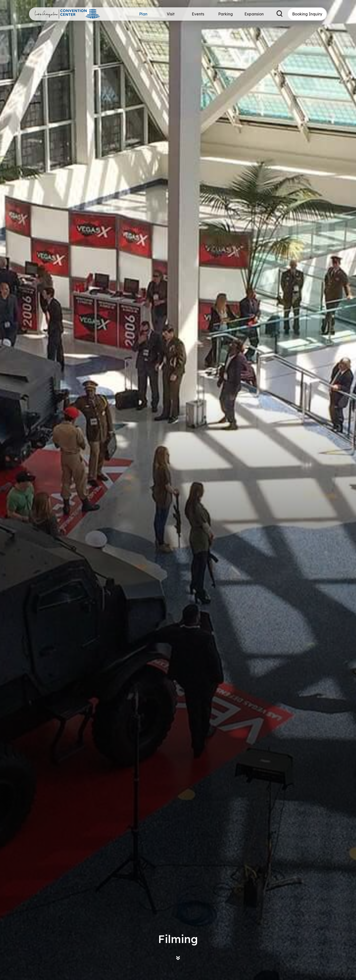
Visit (171, 14)
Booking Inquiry (307, 14)
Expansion (254, 14)
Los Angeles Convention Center (68, 14)
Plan (143, 14)
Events (198, 14)
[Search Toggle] (280, 14)
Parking (225, 14)
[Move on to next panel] (178, 958)
